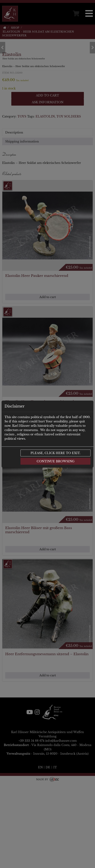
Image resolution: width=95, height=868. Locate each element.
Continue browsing (56, 461)
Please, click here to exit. (55, 453)
